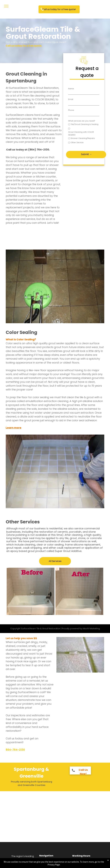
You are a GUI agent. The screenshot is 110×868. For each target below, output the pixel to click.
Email (71, 99)
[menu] (6, 6)
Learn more (14, 428)
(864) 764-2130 (39, 150)
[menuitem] (54, 862)
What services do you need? (82, 121)
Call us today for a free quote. (24, 46)
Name (71, 89)
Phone (71, 110)
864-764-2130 (15, 750)
